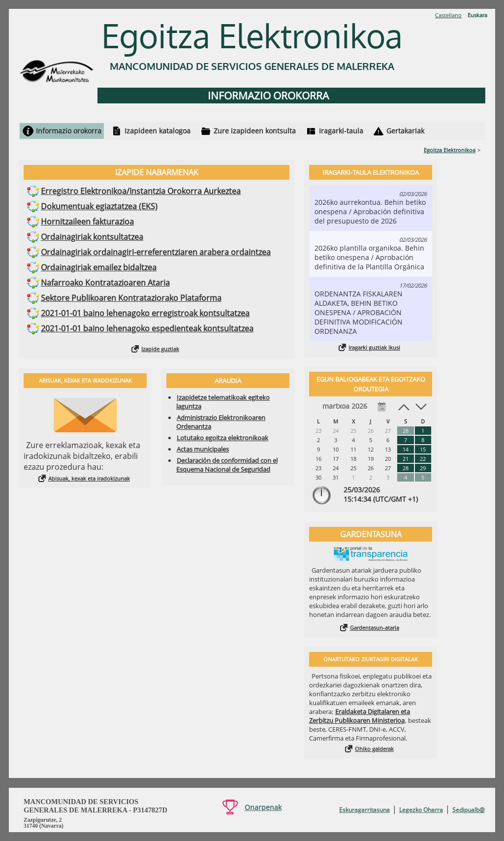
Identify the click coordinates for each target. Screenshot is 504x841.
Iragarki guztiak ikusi (374, 347)
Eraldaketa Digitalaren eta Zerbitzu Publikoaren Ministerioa (360, 716)
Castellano (448, 15)
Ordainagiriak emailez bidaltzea (99, 267)
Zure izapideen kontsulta (255, 131)
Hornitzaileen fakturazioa (87, 222)
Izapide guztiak (160, 349)
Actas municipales (203, 449)
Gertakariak (405, 131)
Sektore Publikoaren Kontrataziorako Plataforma (131, 298)
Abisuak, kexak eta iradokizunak (89, 478)
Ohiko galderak (374, 749)
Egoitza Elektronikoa (450, 150)
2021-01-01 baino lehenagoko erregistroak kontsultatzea (145, 313)
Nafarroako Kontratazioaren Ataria (105, 283)
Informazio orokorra (69, 131)
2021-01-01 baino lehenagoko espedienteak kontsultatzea (147, 328)
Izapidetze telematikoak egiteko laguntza (223, 402)
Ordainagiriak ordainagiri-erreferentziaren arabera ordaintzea (156, 252)
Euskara (477, 15)
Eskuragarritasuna (364, 810)
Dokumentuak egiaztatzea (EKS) (99, 206)
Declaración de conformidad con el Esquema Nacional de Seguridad (227, 465)
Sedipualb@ (469, 810)
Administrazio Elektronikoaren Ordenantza (221, 422)
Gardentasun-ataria (375, 628)
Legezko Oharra (421, 810)
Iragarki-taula (341, 131)
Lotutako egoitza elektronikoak (222, 438)
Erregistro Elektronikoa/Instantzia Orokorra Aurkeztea (141, 191)
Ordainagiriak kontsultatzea (92, 237)
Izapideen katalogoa (157, 131)
